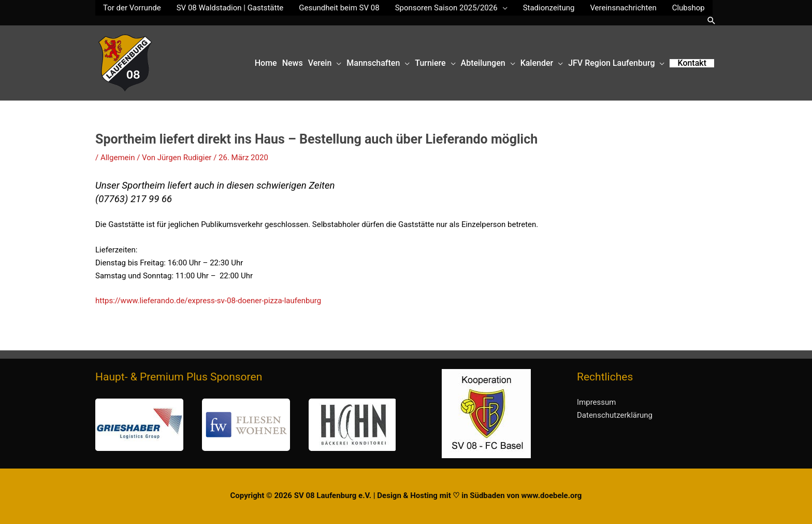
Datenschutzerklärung (615, 415)
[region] (245, 425)
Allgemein (118, 158)
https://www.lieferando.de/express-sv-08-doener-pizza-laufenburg (208, 301)
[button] (712, 20)
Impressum (596, 402)
